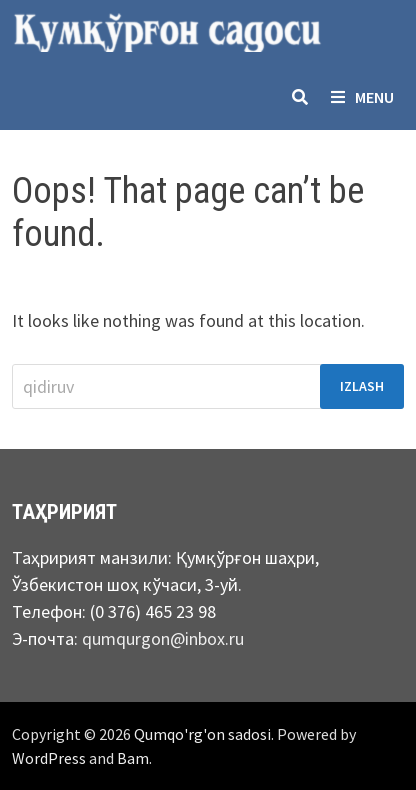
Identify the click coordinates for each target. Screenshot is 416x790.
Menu (362, 97)
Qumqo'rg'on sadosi (202, 734)
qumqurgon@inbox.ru (163, 638)
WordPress (49, 758)
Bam (133, 758)
